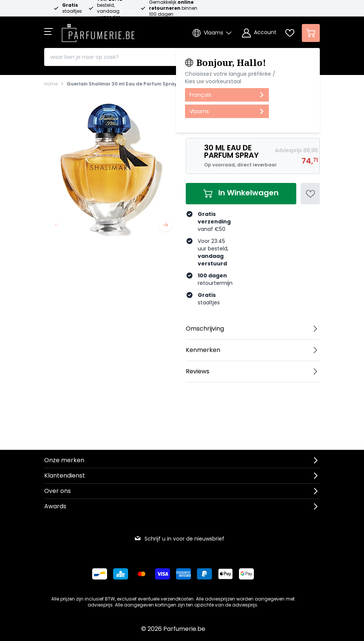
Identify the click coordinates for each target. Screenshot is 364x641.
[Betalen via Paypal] (204, 574)
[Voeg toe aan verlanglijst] (310, 194)
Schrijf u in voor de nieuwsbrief (179, 539)
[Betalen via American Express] (183, 574)
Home (51, 84)
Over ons (57, 491)
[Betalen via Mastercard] (142, 574)
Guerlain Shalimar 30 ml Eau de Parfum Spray (122, 84)
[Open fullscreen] (111, 171)
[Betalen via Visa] (163, 574)
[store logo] (98, 31)
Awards (55, 506)
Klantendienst (65, 476)
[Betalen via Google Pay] (246, 574)
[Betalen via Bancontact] (100, 574)
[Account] (259, 33)
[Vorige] (57, 225)
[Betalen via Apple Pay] (225, 574)
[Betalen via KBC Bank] (121, 574)
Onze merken (64, 460)
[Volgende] (166, 225)
